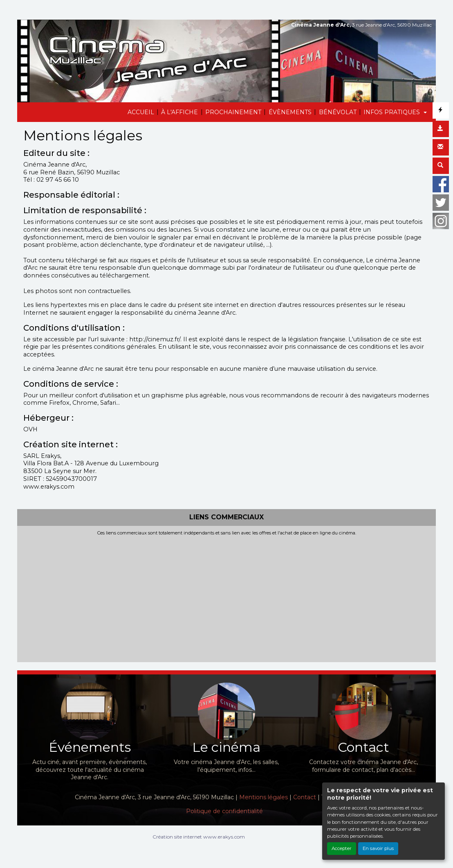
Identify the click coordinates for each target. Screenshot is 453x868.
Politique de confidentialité (224, 811)
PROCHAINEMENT (233, 112)
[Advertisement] (226, 597)
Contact (305, 797)
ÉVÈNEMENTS (290, 112)
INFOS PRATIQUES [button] (392, 112)
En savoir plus (378, 848)
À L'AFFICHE (179, 112)
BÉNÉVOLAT (338, 112)
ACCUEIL (141, 112)
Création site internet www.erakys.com (199, 837)
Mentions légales (264, 797)
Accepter (342, 848)
